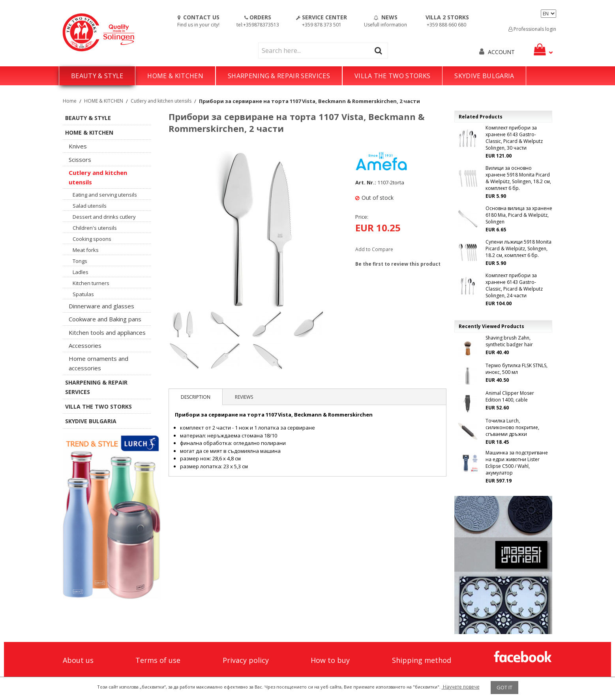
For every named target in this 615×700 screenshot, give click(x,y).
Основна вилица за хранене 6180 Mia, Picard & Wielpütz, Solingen (519, 215)
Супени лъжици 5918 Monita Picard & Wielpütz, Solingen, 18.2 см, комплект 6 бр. (518, 249)
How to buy (330, 660)
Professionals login (532, 29)
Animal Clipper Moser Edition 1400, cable (510, 396)
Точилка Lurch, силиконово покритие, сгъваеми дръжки (512, 427)
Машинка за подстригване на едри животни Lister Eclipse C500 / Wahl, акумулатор (517, 463)
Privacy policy (246, 660)
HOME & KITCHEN (175, 76)
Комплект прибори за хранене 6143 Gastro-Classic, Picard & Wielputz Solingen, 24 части (514, 285)
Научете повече (461, 687)
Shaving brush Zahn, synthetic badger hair (509, 341)
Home (70, 101)
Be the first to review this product (398, 264)
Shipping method (422, 660)
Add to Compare (374, 249)
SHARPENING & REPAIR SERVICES (279, 76)
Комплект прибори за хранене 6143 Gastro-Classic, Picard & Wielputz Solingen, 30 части (514, 138)
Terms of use (158, 660)
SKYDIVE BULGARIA (484, 76)
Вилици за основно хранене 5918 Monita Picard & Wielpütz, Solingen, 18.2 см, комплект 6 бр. (518, 178)
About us (78, 660)
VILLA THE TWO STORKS (392, 76)
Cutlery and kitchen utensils (161, 101)
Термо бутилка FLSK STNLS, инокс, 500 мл (517, 369)
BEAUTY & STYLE (97, 76)
